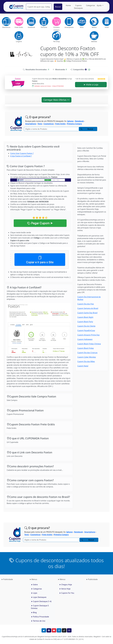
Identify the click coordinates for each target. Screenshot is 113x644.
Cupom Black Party (85, 322)
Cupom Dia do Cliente (86, 326)
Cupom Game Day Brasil (87, 313)
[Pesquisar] (39, 7)
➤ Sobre (34, 585)
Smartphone (31, 124)
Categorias (91, 5)
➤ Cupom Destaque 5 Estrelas (40, 607)
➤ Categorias (36, 589)
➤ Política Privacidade (40, 617)
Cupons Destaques (78, 7)
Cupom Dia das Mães (86, 361)
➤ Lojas (34, 593)
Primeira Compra (74, 124)
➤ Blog (34, 612)
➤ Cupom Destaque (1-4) (41, 601)
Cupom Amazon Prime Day (88, 335)
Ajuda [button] (99, 5)
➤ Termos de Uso (38, 621)
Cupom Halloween (85, 339)
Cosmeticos (49, 124)
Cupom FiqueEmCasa (86, 330)
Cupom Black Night (85, 317)
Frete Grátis (60, 124)
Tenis (40, 124)
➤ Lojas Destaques (39, 597)
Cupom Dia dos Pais (86, 304)
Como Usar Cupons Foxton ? (22, 153)
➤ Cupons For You (67, 593)
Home (68, 5)
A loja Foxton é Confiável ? (21, 156)
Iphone (70, 121)
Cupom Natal (83, 366)
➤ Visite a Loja (91, 85)
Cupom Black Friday (86, 348)
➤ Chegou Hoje (66, 585)
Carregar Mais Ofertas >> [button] (56, 100)
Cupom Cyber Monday (87, 357)
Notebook (79, 121)
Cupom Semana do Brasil (88, 308)
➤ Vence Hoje (65, 589)
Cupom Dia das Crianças (87, 353)
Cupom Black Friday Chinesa (89, 344)
